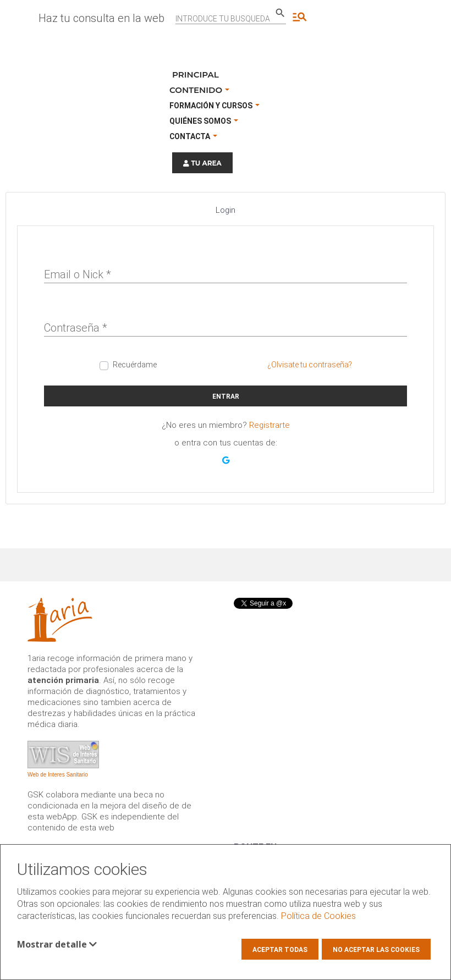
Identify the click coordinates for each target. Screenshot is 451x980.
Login (226, 210)
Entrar (226, 397)
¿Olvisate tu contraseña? (310, 365)
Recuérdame (135, 365)
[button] (226, 460)
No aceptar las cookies (376, 950)
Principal (196, 75)
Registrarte (269, 425)
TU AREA (202, 163)
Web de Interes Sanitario (58, 775)
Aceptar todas (280, 950)
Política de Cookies (318, 916)
